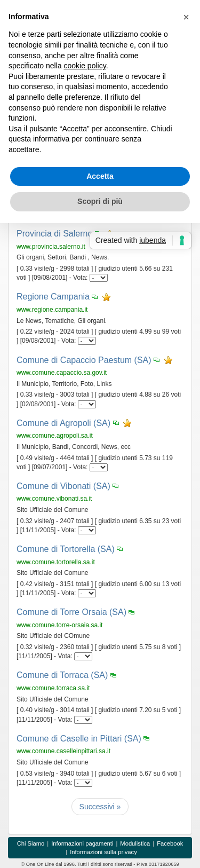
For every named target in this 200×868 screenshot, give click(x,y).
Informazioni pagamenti (82, 843)
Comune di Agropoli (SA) (63, 423)
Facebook (170, 843)
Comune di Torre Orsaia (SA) (71, 612)
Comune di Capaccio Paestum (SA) (84, 360)
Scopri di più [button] (100, 201)
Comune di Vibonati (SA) (63, 486)
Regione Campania (53, 297)
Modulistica (135, 843)
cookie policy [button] (85, 66)
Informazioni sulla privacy (103, 852)
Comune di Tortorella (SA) (66, 549)
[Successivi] (100, 807)
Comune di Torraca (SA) (62, 675)
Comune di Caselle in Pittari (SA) (79, 739)
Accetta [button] (100, 176)
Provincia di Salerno (54, 234)
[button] (186, 17)
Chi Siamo (31, 843)
